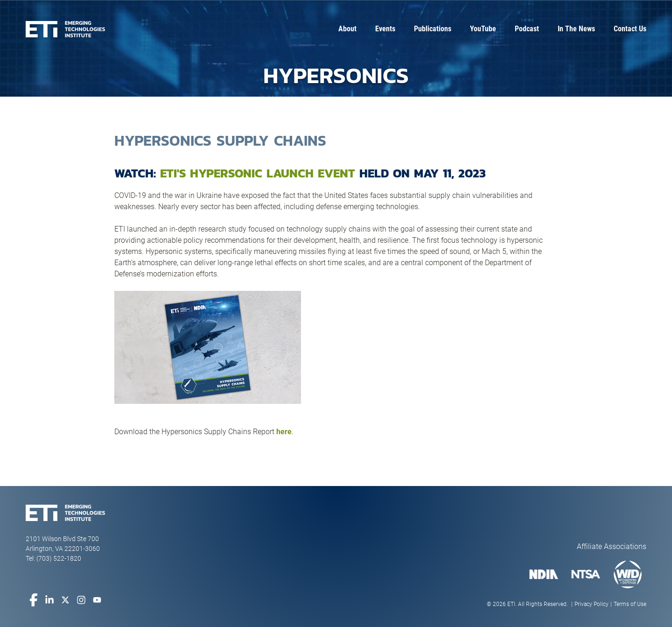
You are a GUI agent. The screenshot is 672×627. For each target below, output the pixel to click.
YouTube (483, 29)
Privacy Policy (591, 604)
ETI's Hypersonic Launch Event (258, 173)
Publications (433, 29)
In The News (576, 29)
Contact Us (630, 29)
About (347, 29)
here (284, 432)
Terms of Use (630, 604)
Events (385, 29)
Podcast (527, 29)
